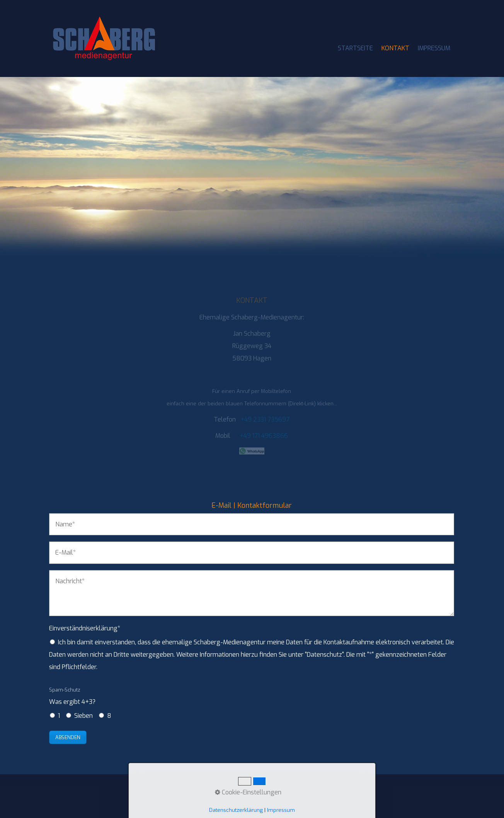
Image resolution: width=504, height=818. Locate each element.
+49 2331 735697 (265, 419)
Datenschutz (302, 794)
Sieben (83, 716)
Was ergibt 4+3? (72, 696)
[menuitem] (356, 48)
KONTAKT (395, 48)
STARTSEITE (355, 48)
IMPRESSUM (434, 48)
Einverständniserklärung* (85, 628)
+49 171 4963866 (264, 436)
